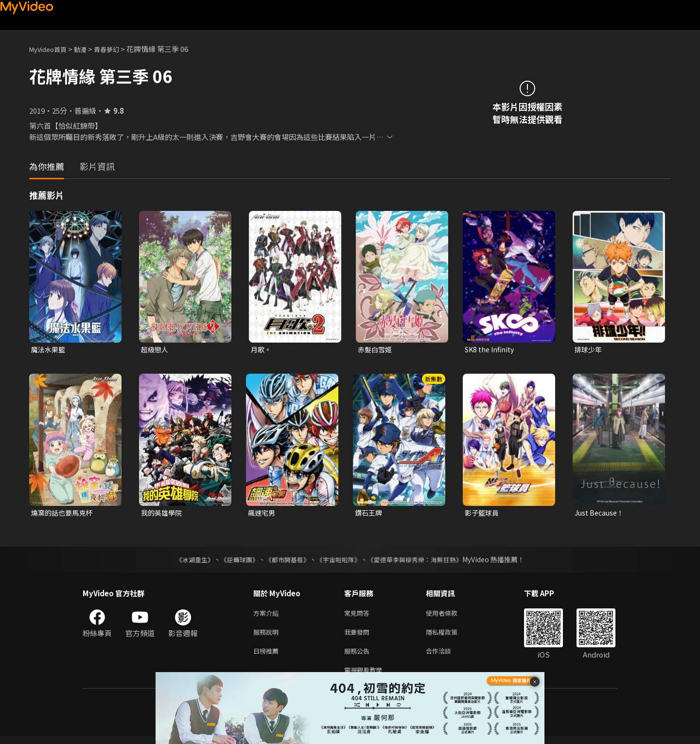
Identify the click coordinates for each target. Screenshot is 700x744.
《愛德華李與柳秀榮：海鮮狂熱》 (421, 561)
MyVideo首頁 (51, 49)
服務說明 (268, 636)
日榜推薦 (268, 656)
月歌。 (262, 350)
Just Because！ (601, 514)
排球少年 (589, 350)
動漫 (88, 49)
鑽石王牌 (369, 514)
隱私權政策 (450, 636)
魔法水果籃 (49, 350)
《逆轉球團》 (234, 561)
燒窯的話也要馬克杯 (64, 514)
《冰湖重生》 (186, 561)
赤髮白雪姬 (376, 350)
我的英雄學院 (163, 514)
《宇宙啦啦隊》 (339, 561)
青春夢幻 (117, 49)
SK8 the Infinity (491, 350)
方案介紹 (268, 615)
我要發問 (359, 636)
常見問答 (359, 615)
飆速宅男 (262, 514)
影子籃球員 (483, 514)
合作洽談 (446, 656)
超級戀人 (156, 350)
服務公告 (359, 656)
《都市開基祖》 (285, 561)
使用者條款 (450, 615)
